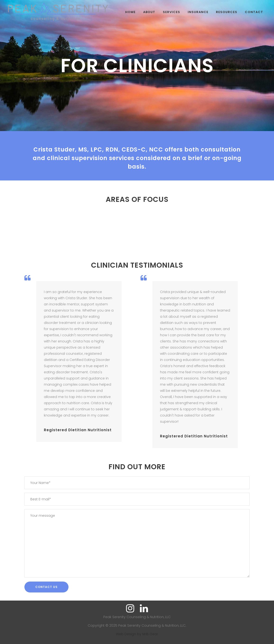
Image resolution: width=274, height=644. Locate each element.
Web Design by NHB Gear (137, 634)
